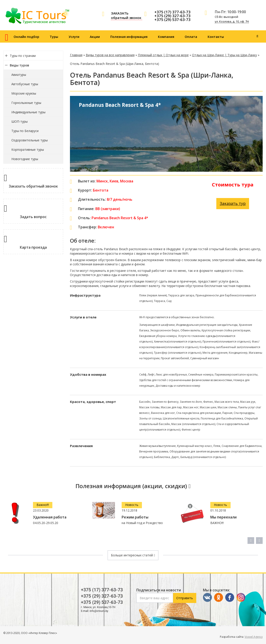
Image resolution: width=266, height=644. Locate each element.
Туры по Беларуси (25, 131)
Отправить (185, 598)
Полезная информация (129, 37)
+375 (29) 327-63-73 (172, 16)
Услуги (74, 37)
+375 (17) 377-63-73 (172, 12)
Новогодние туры (25, 159)
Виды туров (19, 65)
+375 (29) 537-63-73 (172, 20)
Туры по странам (23, 56)
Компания (166, 37)
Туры (54, 37)
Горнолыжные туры (26, 103)
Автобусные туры (25, 84)
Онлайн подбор (26, 37)
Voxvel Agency (254, 637)
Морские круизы (24, 93)
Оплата (191, 37)
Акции (95, 37)
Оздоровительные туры (30, 140)
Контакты (216, 37)
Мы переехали (223, 517)
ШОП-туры (19, 121)
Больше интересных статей (133, 555)
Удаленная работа (50, 517)
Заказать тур (233, 203)
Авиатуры (19, 75)
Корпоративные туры (28, 150)
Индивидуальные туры (28, 112)
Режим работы (135, 517)
